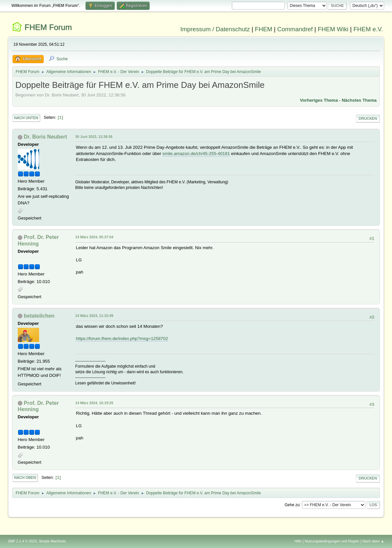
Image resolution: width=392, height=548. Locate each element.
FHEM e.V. (368, 29)
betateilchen (39, 316)
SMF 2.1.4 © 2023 (22, 541)
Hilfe (298, 541)
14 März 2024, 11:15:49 (94, 316)
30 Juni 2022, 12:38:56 (94, 137)
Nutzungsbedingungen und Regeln (332, 541)
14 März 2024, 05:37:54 (94, 237)
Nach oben (25, 478)
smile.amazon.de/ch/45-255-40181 (196, 154)
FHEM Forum (48, 27)
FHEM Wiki (333, 29)
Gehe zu (292, 505)
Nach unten (26, 118)
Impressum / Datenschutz (215, 29)
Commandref (295, 29)
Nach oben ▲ (373, 541)
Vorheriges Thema (319, 100)
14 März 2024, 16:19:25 (94, 403)
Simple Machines (52, 541)
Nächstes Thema (359, 100)
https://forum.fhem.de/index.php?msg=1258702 (122, 339)
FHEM (264, 29)
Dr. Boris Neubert (45, 137)
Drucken (368, 118)
